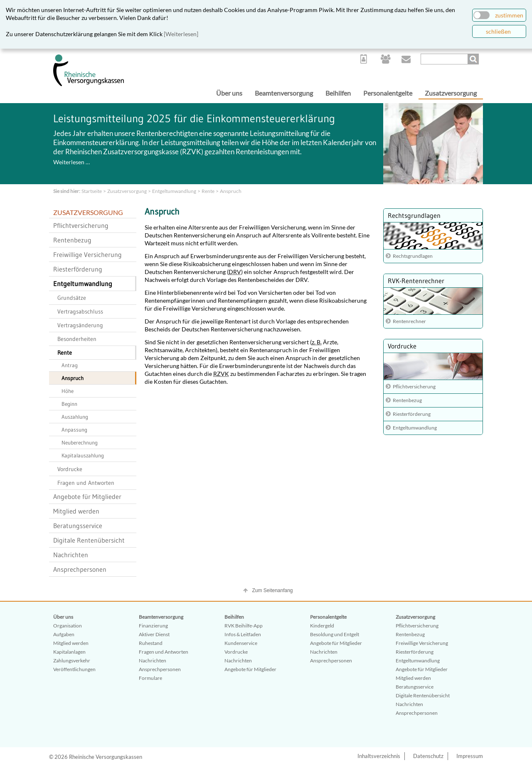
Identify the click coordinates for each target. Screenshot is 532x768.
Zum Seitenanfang (272, 590)
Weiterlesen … (71, 162)
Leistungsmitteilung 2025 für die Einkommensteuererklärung (194, 119)
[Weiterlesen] (181, 34)
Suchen (474, 59)
